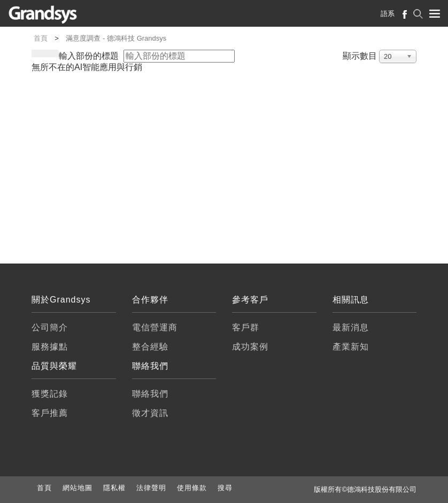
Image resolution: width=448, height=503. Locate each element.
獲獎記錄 (50, 394)
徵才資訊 (150, 413)
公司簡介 (50, 327)
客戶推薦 (50, 413)
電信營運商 (155, 327)
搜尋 (225, 488)
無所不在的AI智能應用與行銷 (87, 67)
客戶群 (246, 327)
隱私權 (114, 488)
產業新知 (351, 347)
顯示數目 (360, 56)
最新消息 (351, 327)
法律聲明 (151, 488)
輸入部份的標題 (90, 56)
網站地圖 (78, 488)
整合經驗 (150, 347)
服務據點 (50, 347)
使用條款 (192, 488)
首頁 (44, 488)
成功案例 (250, 347)
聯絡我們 (150, 394)
